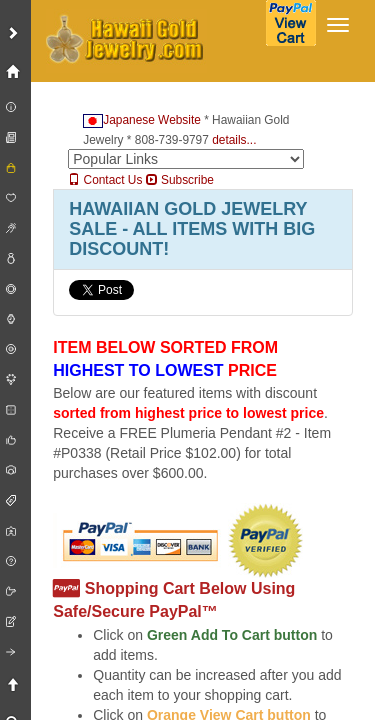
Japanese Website (142, 120)
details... (234, 140)
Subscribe (180, 180)
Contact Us (105, 180)
